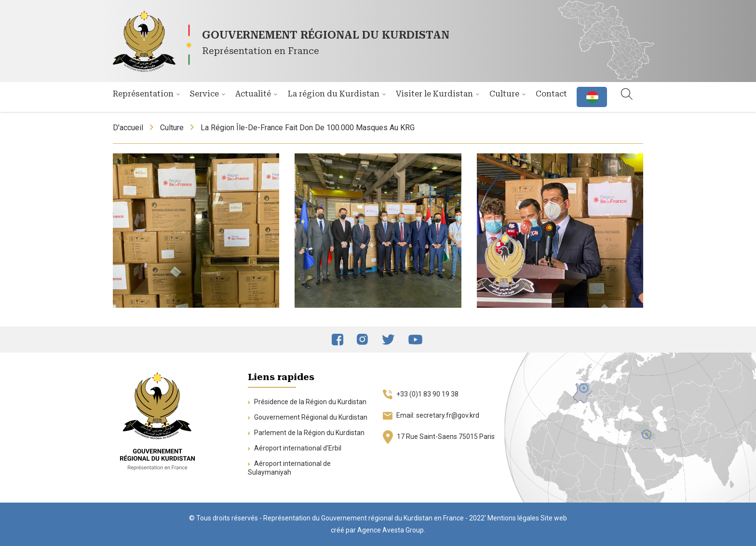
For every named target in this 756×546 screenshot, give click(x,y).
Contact (551, 94)
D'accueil (128, 128)
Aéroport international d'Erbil (295, 448)
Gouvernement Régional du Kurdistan (308, 417)
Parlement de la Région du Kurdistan (306, 433)
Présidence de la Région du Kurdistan (307, 402)
